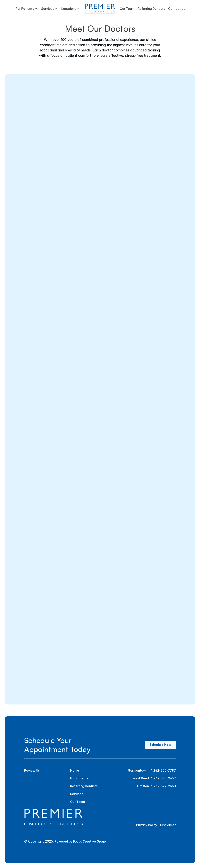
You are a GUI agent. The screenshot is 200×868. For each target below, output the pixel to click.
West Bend (141, 778)
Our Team (78, 802)
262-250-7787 (165, 770)
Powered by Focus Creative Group (80, 841)
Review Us (32, 770)
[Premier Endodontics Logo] (100, 9)
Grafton (143, 786)
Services (77, 794)
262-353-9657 (165, 778)
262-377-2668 (165, 786)
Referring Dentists (84, 786)
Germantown (138, 770)
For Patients (79, 778)
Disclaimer (168, 825)
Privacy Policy (147, 825)
